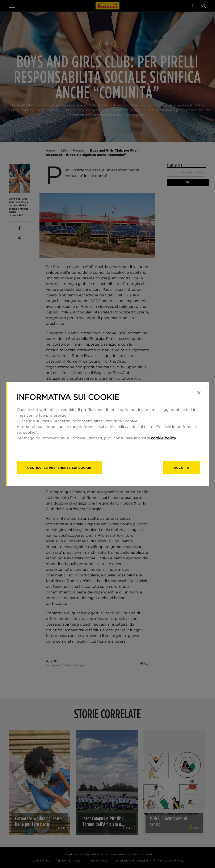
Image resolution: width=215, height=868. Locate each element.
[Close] (199, 393)
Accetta (182, 468)
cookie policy (164, 438)
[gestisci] (59, 468)
